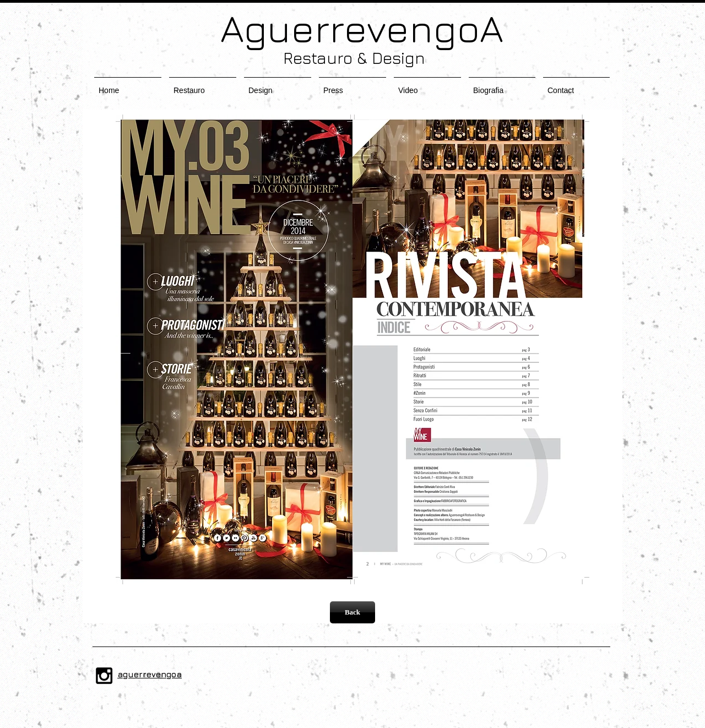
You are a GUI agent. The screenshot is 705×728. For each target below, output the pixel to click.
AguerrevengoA (352, 28)
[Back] (352, 612)
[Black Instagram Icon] (104, 676)
